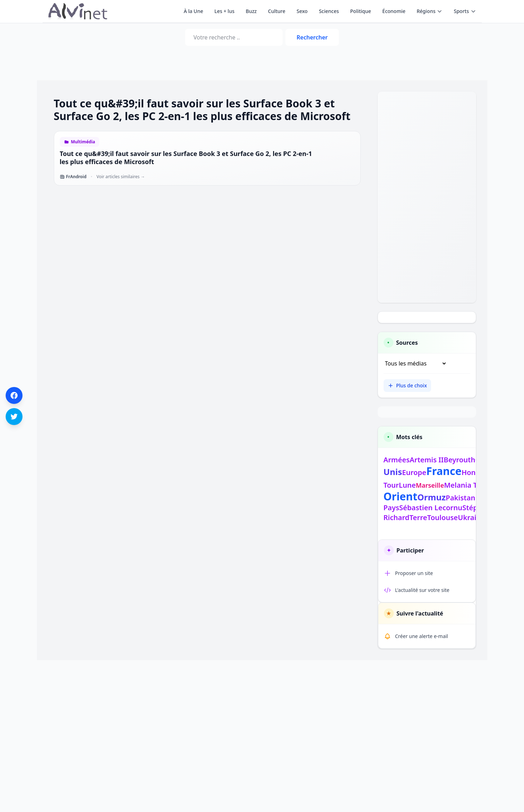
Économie (394, 11)
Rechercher (312, 37)
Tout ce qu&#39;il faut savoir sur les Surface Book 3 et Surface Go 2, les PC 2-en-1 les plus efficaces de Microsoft (186, 158)
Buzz (251, 11)
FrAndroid (73, 177)
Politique (361, 11)
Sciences (329, 11)
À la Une (193, 11)
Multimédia (83, 142)
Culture (277, 11)
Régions (430, 11)
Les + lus (224, 11)
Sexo (302, 11)
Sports (465, 11)
